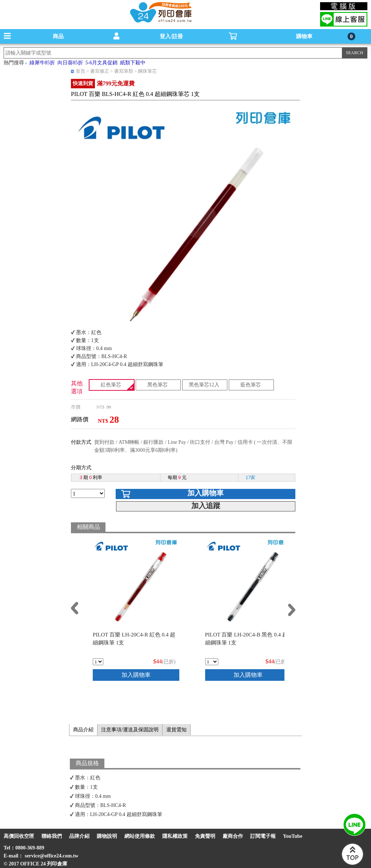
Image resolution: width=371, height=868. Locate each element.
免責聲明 (205, 836)
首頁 (80, 71)
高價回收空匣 (19, 836)
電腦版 (344, 6)
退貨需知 (176, 730)
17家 (250, 477)
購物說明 (107, 836)
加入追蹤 (206, 506)
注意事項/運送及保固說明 (130, 730)
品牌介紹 (79, 836)
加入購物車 (206, 493)
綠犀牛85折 (42, 63)
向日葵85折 (70, 63)
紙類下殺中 (133, 63)
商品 (58, 36)
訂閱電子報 (263, 836)
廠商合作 (233, 836)
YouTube (293, 836)
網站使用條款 (140, 836)
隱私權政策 (175, 836)
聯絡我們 (52, 836)
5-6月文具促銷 (102, 63)
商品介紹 (83, 730)
